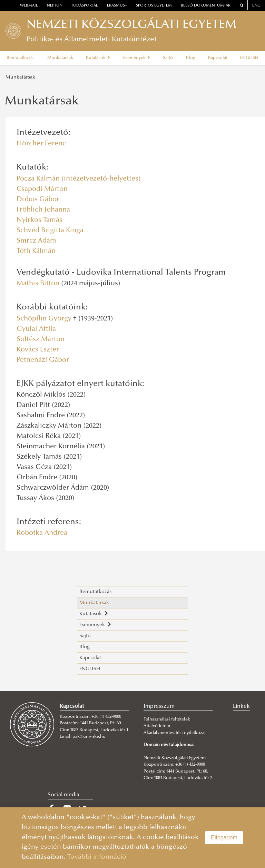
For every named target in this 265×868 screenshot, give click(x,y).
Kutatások (98, 58)
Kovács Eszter (38, 350)
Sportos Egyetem (154, 6)
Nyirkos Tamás (40, 220)
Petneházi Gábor (43, 360)
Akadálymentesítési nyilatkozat (175, 733)
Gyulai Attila (36, 329)
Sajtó (168, 58)
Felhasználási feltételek (167, 719)
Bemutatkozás (21, 58)
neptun (55, 6)
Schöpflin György (44, 319)
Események (137, 58)
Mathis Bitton (38, 284)
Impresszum (159, 706)
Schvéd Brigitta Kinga (50, 231)
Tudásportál (85, 6)
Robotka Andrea (42, 533)
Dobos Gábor (38, 200)
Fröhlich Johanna (43, 210)
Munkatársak (60, 58)
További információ (97, 857)
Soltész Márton (41, 339)
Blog (191, 58)
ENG (256, 6)
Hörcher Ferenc (41, 144)
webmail (29, 6)
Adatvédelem (157, 726)
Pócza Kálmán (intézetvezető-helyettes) (79, 179)
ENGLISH (249, 58)
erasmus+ (117, 6)
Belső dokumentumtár (206, 6)
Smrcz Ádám (36, 241)
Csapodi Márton (42, 189)
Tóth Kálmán (36, 251)
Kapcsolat (218, 58)
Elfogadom (224, 838)
